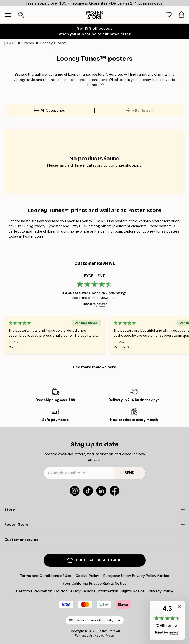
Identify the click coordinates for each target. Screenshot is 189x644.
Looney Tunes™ (53, 43)
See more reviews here (95, 367)
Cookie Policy (87, 576)
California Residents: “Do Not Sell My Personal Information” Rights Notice (80, 591)
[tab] (169, 15)
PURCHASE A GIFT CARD (94, 560)
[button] (167, 620)
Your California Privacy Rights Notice (94, 583)
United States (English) (95, 620)
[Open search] (21, 15)
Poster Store (107, 631)
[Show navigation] (8, 15)
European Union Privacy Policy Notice (136, 576)
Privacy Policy (161, 591)
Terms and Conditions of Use (46, 576)
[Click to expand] (94, 510)
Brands (28, 43)
